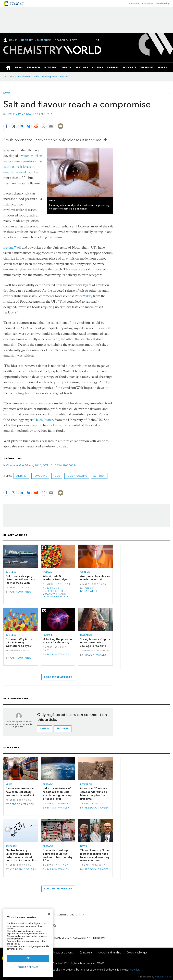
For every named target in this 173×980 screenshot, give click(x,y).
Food (57, 476)
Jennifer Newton (56, 597)
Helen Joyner (44, 420)
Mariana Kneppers (51, 590)
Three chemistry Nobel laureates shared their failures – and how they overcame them (95, 855)
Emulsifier (21, 476)
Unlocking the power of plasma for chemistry (58, 641)
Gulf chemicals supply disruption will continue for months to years (20, 580)
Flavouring (40, 476)
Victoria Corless (23, 869)
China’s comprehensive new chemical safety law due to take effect (20, 792)
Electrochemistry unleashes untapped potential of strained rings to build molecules (21, 855)
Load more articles (58, 677)
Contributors (65, 915)
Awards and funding (110, 953)
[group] (161, 68)
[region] (28, 943)
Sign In (13, 40)
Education (148, 4)
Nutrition (99, 476)
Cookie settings (28, 967)
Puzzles (64, 77)
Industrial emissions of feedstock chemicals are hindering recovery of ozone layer (57, 794)
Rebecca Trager (22, 804)
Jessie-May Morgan (20, 114)
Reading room (50, 77)
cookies (135, 970)
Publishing (134, 4)
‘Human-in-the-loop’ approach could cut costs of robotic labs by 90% (58, 855)
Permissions (99, 938)
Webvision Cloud (163, 977)
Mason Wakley (58, 654)
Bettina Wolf (12, 247)
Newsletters (24, 77)
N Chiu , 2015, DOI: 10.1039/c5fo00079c (40, 465)
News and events (64, 953)
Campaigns (86, 953)
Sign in (45, 728)
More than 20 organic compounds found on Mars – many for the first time (94, 794)
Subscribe (44, 40)
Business (11, 572)
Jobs (36, 77)
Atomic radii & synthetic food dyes (55, 578)
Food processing (77, 476)
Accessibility (80, 938)
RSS (80, 915)
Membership (163, 4)
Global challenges (137, 953)
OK (28, 958)
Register (27, 40)
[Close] (49, 914)
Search (98, 40)
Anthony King (21, 592)
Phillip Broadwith (55, 592)
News (7, 93)
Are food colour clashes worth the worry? (95, 578)
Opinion (85, 572)
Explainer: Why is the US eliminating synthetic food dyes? (19, 643)
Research (86, 635)
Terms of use (61, 938)
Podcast (48, 572)
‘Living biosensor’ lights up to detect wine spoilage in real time (95, 643)
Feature (48, 635)
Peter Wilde (83, 296)
